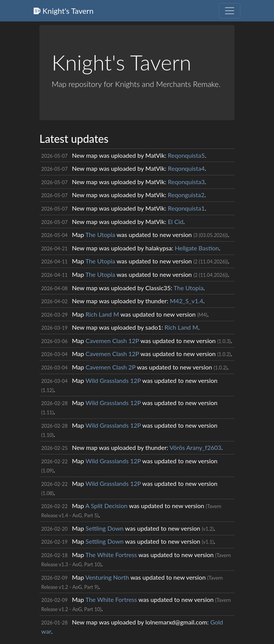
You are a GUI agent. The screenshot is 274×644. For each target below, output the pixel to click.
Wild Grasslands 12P (113, 380)
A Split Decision (106, 506)
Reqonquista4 (186, 168)
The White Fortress (111, 555)
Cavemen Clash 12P (113, 341)
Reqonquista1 (186, 208)
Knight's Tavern (64, 11)
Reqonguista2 (186, 195)
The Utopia (100, 235)
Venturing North (107, 577)
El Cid (175, 221)
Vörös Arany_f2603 (195, 447)
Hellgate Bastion (197, 248)
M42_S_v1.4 (187, 301)
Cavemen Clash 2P (111, 367)
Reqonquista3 (186, 182)
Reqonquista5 (186, 155)
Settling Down (105, 528)
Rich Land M (102, 314)
